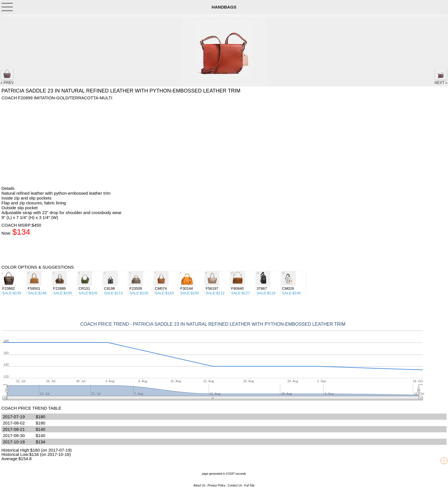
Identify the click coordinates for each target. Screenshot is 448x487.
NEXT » (441, 77)
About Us (199, 485)
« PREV (7, 77)
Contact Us (235, 485)
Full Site (249, 485)
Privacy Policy (217, 485)
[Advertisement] (173, 143)
